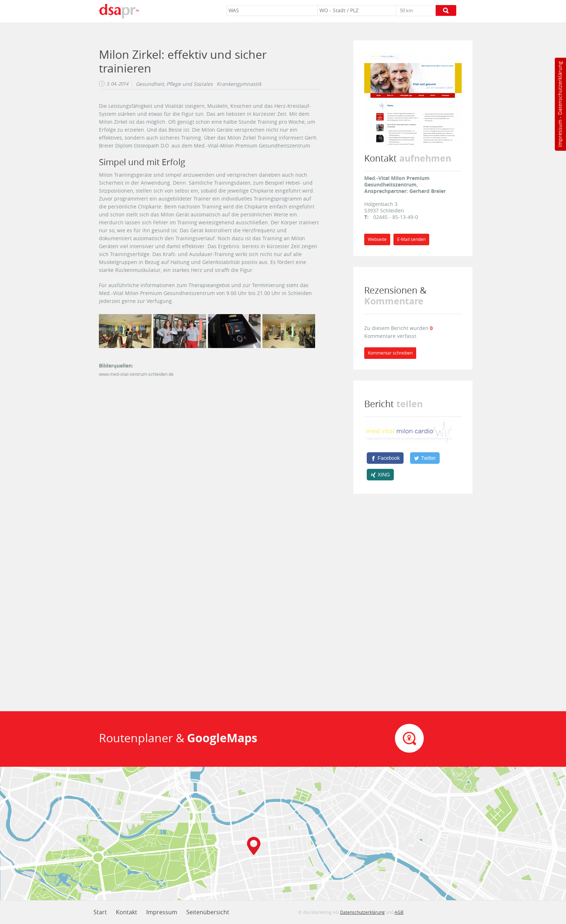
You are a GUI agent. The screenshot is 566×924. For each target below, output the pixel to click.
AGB (399, 912)
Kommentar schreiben (390, 353)
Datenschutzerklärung (560, 88)
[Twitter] (425, 458)
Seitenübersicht (208, 912)
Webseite (377, 239)
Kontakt (127, 912)
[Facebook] (385, 458)
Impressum (560, 133)
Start (100, 912)
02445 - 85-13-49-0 (396, 217)
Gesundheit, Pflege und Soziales (174, 84)
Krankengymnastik (239, 84)
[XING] (380, 475)
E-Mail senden (411, 239)
